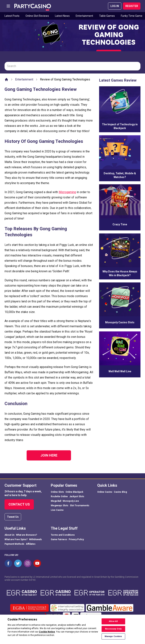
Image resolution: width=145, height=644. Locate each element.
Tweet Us (13, 517)
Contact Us (19, 504)
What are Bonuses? (27, 535)
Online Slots (57, 492)
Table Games (107, 16)
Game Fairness (59, 539)
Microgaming (67, 192)
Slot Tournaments (80, 506)
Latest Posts (12, 16)
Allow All (113, 624)
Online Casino (105, 492)
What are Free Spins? (16, 539)
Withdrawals (35, 539)
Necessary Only (113, 631)
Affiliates (31, 544)
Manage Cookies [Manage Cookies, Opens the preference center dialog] (113, 639)
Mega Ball (56, 501)
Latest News (62, 16)
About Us (10, 535)
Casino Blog (120, 492)
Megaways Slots (60, 506)
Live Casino (57, 510)
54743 (32, 580)
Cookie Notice (47, 634)
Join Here (49, 455)
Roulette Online (59, 496)
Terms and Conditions (63, 535)
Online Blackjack (74, 492)
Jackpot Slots (77, 496)
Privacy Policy (76, 539)
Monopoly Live (71, 501)
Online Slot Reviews (37, 16)
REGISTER (132, 6)
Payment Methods (14, 544)
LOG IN (115, 6)
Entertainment (84, 16)
